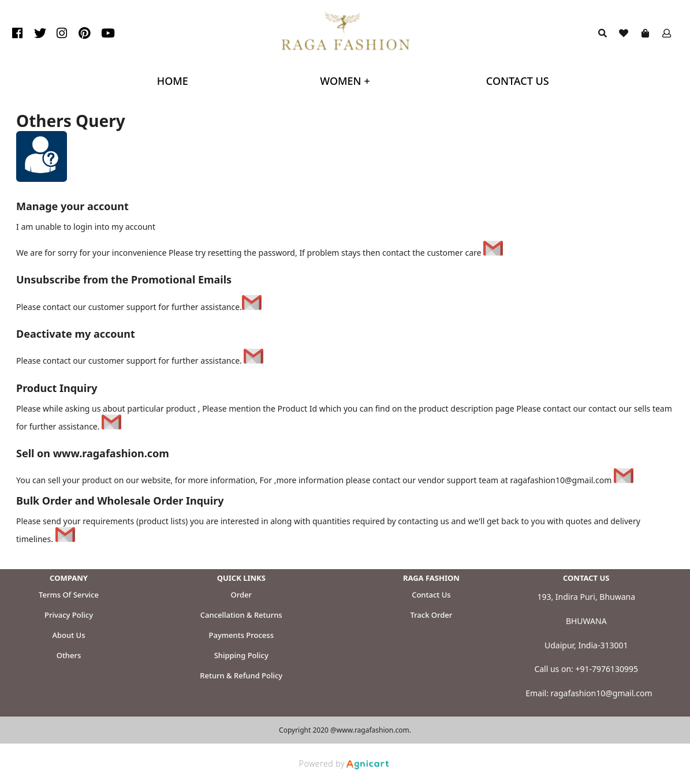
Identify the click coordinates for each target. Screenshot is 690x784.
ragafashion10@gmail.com (602, 693)
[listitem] (19, 33)
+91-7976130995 (607, 669)
